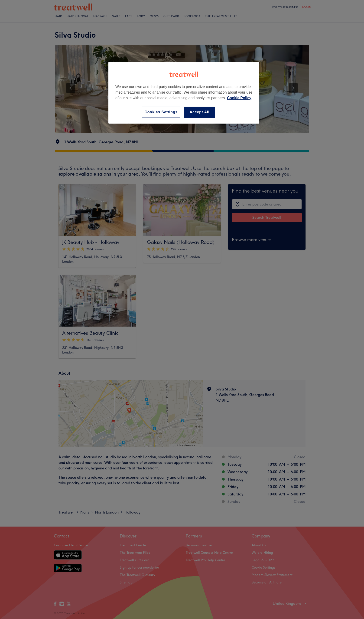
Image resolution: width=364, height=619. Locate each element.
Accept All (200, 112)
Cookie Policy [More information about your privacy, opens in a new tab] (239, 98)
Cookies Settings (161, 112)
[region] (184, 93)
